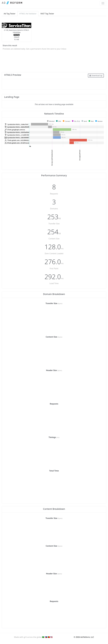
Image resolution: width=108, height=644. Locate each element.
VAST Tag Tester (47, 14)
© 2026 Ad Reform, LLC (84, 637)
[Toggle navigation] (103, 3)
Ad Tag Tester (10, 14)
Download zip (96, 75)
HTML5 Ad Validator (28, 14)
